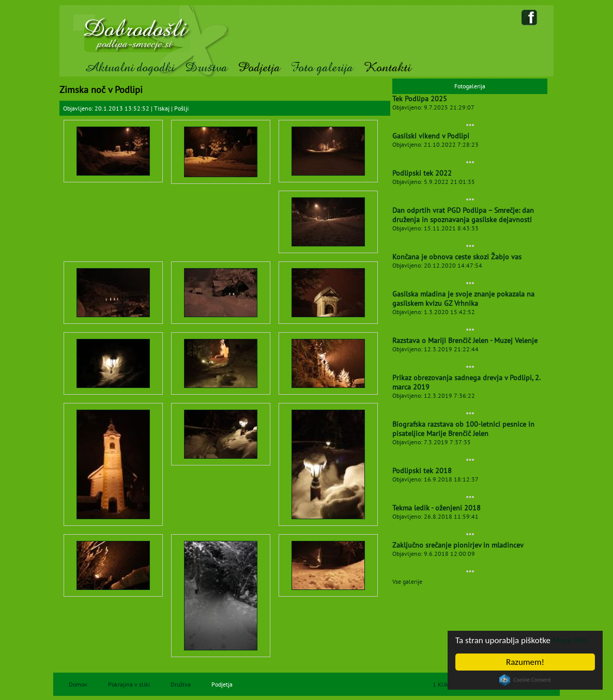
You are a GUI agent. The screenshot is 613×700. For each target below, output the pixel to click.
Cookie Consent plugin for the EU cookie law (525, 680)
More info (570, 640)
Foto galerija (322, 67)
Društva (206, 67)
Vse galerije (407, 581)
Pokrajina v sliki (129, 684)
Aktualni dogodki (129, 67)
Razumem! (525, 662)
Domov (78, 684)
